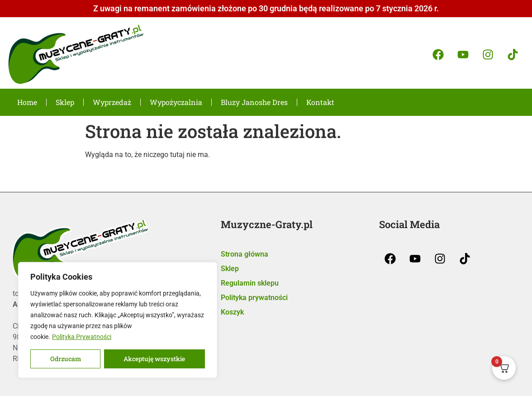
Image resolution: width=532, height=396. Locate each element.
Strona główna (245, 254)
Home (27, 102)
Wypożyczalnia (176, 102)
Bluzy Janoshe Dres (254, 102)
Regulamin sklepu (250, 283)
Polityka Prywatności (82, 337)
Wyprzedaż (112, 102)
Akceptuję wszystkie (155, 359)
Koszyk (232, 312)
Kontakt (320, 102)
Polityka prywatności (254, 298)
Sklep (65, 102)
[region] (118, 320)
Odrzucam (66, 359)
